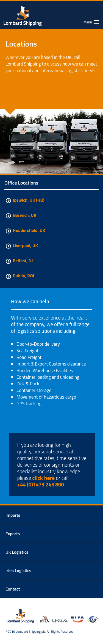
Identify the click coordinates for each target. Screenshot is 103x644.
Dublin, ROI (19, 276)
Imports (13, 515)
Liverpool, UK (21, 245)
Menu (88, 22)
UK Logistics (17, 552)
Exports (13, 534)
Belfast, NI (19, 261)
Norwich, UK (20, 215)
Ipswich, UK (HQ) (24, 200)
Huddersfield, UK (25, 230)
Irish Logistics (18, 570)
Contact (13, 589)
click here (43, 478)
